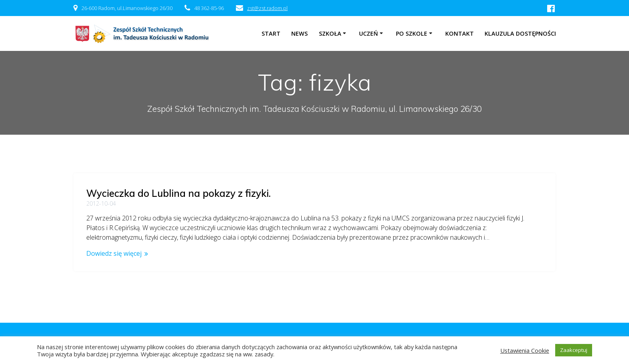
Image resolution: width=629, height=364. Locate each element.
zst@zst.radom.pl (267, 8)
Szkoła (330, 33)
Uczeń (368, 33)
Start (271, 33)
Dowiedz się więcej (114, 253)
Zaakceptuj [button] (574, 350)
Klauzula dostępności (520, 33)
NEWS (299, 33)
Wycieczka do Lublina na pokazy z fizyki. (179, 193)
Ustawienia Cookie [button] (525, 350)
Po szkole (412, 33)
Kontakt (460, 33)
